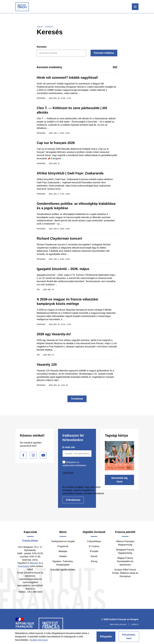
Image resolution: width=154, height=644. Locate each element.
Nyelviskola (23, 566)
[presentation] (84, 480)
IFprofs (94, 556)
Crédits (135, 625)
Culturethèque (94, 541)
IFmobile (94, 551)
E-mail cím (69, 447)
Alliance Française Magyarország (125, 543)
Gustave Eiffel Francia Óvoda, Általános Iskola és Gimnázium (125, 573)
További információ (39, 640)
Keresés (42, 47)
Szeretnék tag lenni (119, 480)
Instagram (33, 455)
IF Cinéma (94, 546)
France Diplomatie (25, 626)
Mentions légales (118, 625)
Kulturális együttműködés (63, 570)
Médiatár (34, 563)
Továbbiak (77, 399)
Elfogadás (106, 637)
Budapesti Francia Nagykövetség (125, 551)
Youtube (43, 455)
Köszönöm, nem (129, 637)
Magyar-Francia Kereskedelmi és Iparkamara (125, 561)
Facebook (23, 455)
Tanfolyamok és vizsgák (63, 541)
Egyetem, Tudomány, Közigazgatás (63, 563)
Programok (63, 546)
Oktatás (63, 556)
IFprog (94, 561)
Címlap (40, 27)
